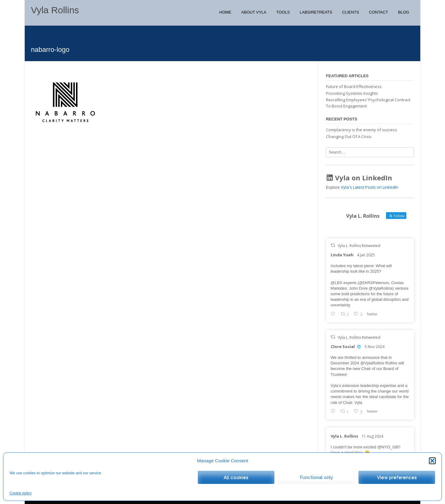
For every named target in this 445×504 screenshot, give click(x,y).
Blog (404, 12)
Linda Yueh (342, 255)
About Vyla (254, 12)
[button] (432, 461)
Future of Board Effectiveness (354, 86)
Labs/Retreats (316, 12)
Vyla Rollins (55, 10)
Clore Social (343, 346)
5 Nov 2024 (375, 347)
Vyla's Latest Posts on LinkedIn (370, 187)
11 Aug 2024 (372, 436)
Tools (283, 12)
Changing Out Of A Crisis (349, 136)
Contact (379, 12)
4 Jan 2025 (366, 255)
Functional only (316, 477)
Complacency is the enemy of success (362, 130)
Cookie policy (21, 493)
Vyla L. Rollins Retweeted (359, 246)
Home (225, 12)
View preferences (397, 477)
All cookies (236, 477)
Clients (351, 12)
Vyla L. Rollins (344, 436)
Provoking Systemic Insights (352, 93)
